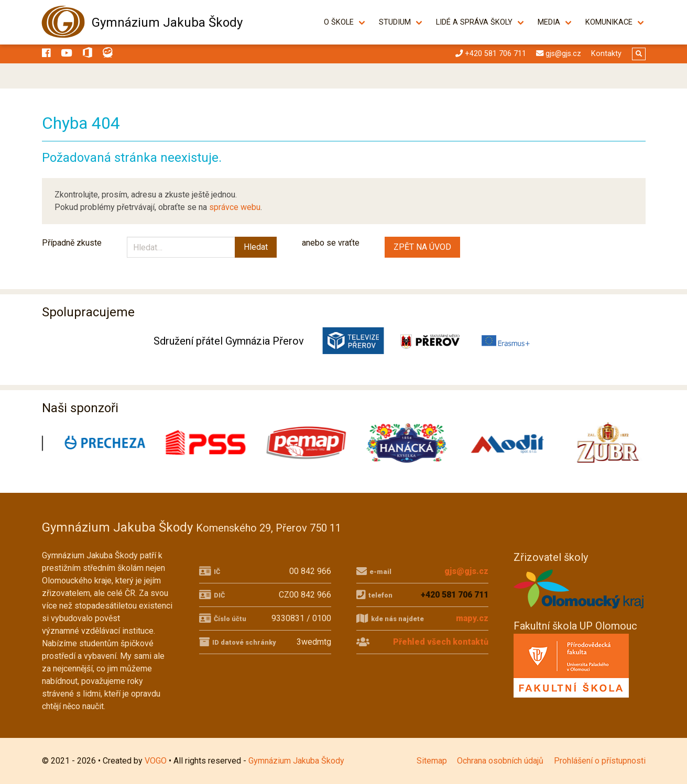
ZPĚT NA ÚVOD (422, 247)
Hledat (256, 247)
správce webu (235, 207)
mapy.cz (472, 618)
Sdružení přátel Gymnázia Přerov (229, 341)
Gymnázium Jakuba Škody (167, 23)
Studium (395, 22)
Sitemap (432, 761)
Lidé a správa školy (475, 22)
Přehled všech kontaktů (441, 642)
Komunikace (609, 22)
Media (549, 22)
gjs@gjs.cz (466, 571)
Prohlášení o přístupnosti (600, 761)
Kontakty (606, 54)
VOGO (156, 761)
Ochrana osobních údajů (500, 761)
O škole (339, 22)
